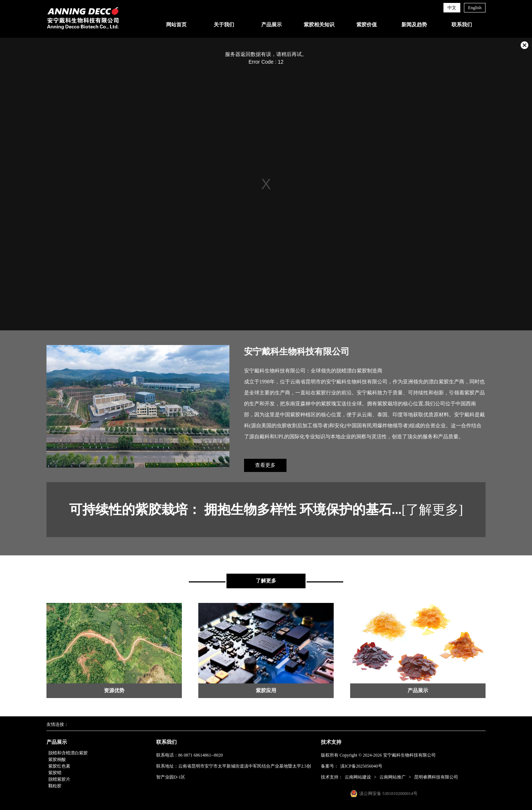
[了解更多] (432, 510)
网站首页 (176, 25)
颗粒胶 (55, 786)
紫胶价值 (367, 25)
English (475, 8)
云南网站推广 (393, 777)
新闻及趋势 (414, 25)
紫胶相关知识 (319, 25)
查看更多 (265, 465)
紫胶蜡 (55, 773)
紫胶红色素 (59, 766)
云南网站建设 (358, 777)
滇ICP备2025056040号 (361, 766)
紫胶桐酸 (57, 760)
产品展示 (271, 25)
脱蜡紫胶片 (59, 779)
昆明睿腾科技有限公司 (436, 777)
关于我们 (224, 25)
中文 (452, 8)
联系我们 (462, 25)
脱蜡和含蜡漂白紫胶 (68, 753)
